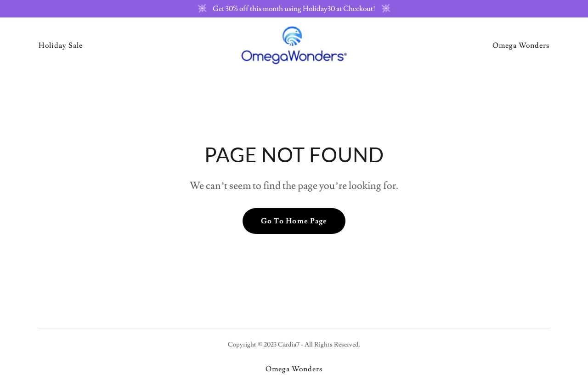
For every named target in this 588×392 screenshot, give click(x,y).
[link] (294, 44)
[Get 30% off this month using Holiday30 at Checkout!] (294, 9)
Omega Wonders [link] (521, 45)
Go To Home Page (294, 221)
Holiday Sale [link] (61, 45)
